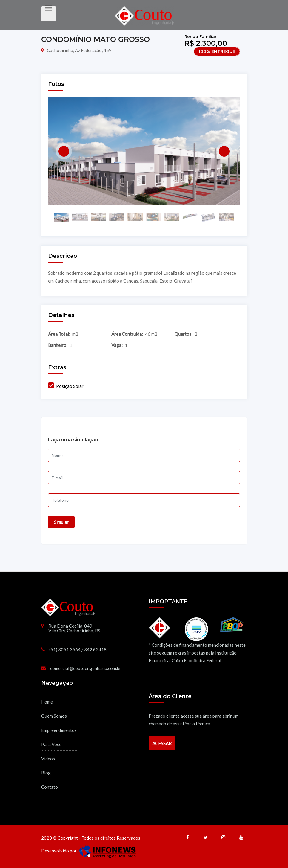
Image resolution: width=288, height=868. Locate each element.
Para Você (51, 744)
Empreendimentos (59, 730)
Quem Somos (54, 716)
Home (47, 702)
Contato (50, 787)
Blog (46, 773)
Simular (61, 522)
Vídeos (48, 759)
